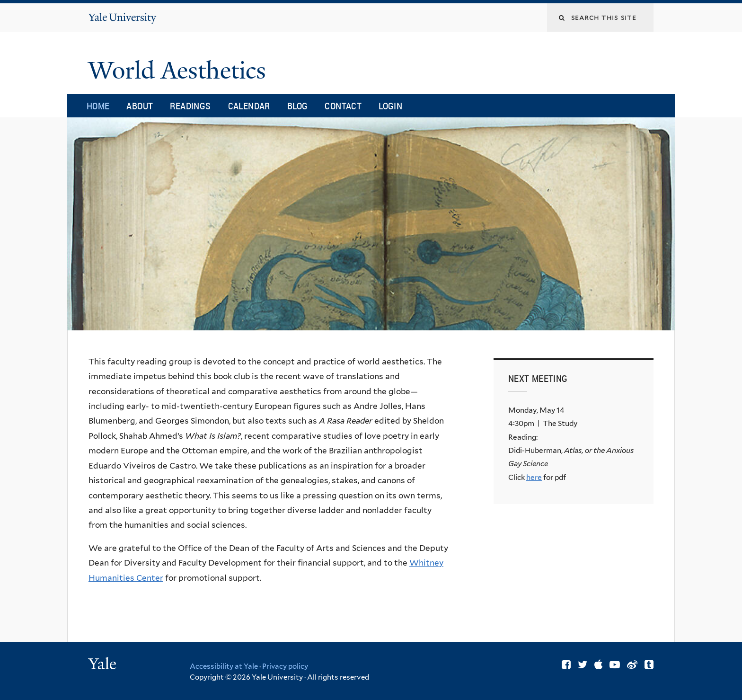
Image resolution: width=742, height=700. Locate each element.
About (140, 106)
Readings (190, 106)
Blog (298, 106)
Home (98, 106)
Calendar (249, 106)
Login (390, 106)
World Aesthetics (180, 71)
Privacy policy (285, 666)
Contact (343, 106)
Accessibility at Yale (224, 666)
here (534, 477)
